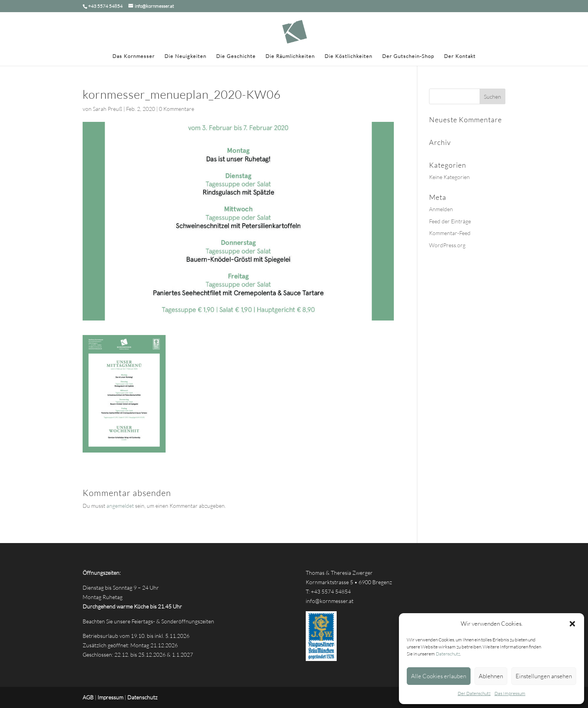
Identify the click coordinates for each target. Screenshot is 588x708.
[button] (572, 624)
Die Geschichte (236, 56)
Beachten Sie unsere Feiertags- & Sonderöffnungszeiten (148, 621)
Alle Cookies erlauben (439, 676)
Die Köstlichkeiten (348, 56)
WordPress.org (447, 245)
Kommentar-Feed (450, 233)
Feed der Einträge (450, 221)
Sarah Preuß (107, 109)
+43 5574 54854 (331, 591)
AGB (88, 697)
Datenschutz (448, 654)
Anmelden (441, 209)
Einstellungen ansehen (544, 676)
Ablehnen (491, 676)
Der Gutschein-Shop (408, 56)
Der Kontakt (460, 56)
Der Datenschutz (474, 693)
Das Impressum (510, 693)
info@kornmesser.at (330, 601)
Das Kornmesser (133, 56)
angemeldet (120, 506)
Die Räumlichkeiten (290, 56)
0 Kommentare (177, 109)
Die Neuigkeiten (185, 56)
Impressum (110, 697)
